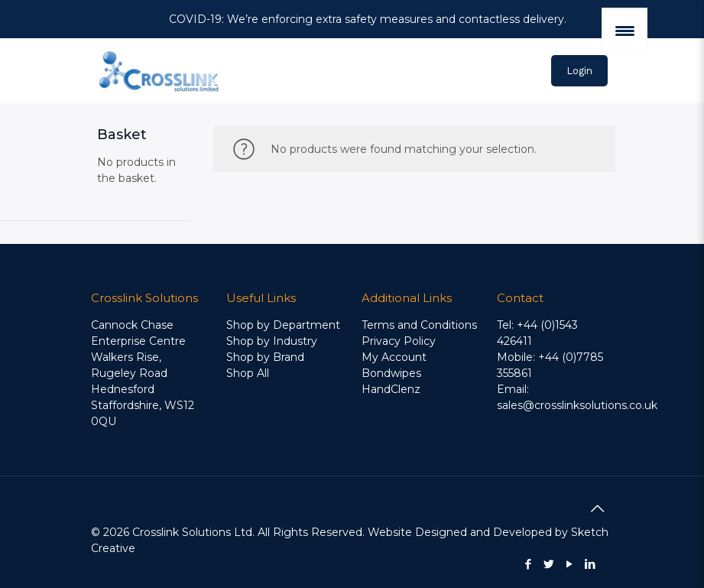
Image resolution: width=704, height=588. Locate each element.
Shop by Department (283, 325)
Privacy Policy (399, 341)
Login (579, 71)
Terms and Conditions (419, 325)
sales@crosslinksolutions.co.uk (577, 405)
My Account (394, 357)
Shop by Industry (272, 341)
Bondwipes (391, 373)
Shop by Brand (265, 357)
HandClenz (391, 389)
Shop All (248, 373)
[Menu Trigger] (625, 31)
